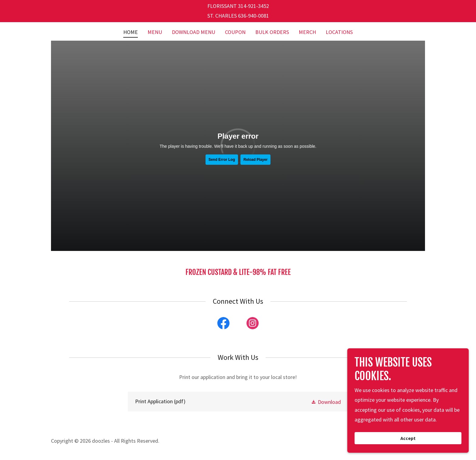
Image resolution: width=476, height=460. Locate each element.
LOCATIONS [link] (339, 32)
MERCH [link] (307, 32)
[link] (223, 324)
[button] (326, 402)
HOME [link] (131, 32)
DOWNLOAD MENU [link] (194, 32)
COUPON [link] (235, 32)
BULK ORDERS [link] (272, 32)
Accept (408, 438)
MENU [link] (155, 32)
